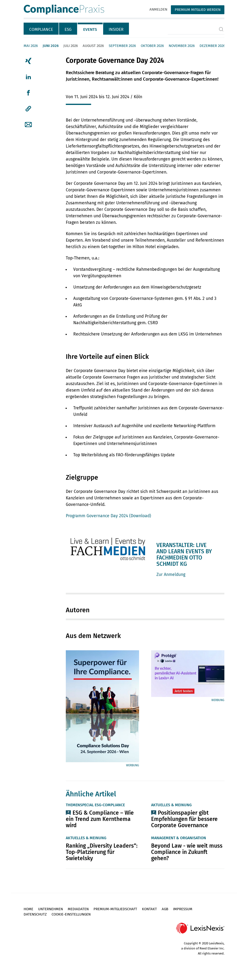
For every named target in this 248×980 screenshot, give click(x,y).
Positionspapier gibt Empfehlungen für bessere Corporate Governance (184, 819)
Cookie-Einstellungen (71, 914)
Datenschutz (35, 914)
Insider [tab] (116, 29)
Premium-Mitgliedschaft (115, 909)
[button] (28, 109)
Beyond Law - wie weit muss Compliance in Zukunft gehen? (187, 852)
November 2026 (182, 46)
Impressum (183, 909)
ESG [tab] (68, 29)
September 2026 (122, 46)
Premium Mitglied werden (198, 10)
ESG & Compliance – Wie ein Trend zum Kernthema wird (100, 819)
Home (28, 909)
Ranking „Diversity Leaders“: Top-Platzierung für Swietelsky (102, 852)
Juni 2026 (51, 46)
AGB (165, 909)
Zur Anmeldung (171, 575)
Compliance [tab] (41, 29)
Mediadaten (78, 909)
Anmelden (158, 9)
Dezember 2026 (212, 46)
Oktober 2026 (152, 46)
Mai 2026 (31, 46)
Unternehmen (50, 909)
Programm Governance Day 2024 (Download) (108, 516)
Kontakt (149, 909)
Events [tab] (90, 29)
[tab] (41, 29)
